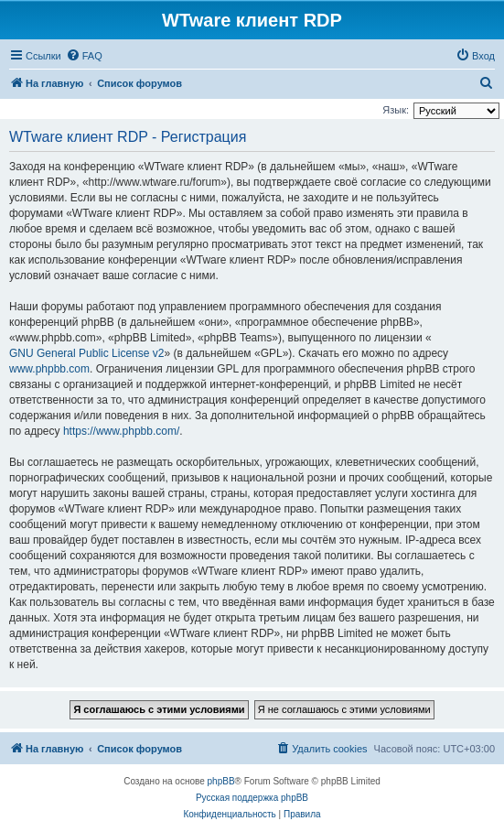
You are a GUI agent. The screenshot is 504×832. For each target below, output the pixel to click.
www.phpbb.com (49, 369)
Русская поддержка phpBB (252, 798)
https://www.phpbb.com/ (121, 431)
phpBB (221, 781)
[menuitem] (84, 56)
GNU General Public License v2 (86, 353)
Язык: (396, 110)
